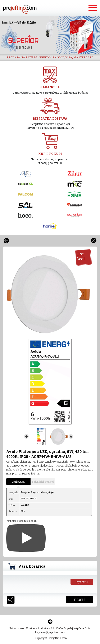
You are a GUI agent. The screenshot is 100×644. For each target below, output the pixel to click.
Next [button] (71, 436)
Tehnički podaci (43, 482)
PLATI (79, 600)
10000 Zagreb (64, 628)
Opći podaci (18, 482)
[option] (50, 35)
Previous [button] (26, 436)
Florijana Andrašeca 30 (40, 628)
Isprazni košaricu (82, 582)
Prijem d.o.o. (17, 628)
